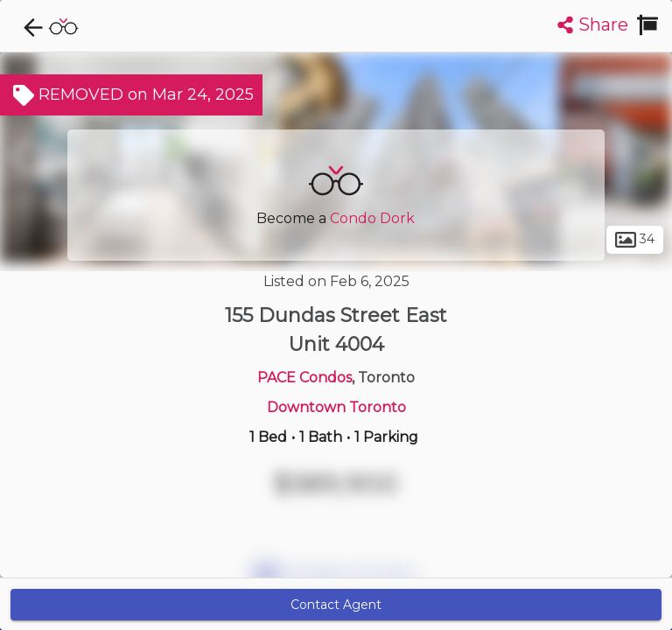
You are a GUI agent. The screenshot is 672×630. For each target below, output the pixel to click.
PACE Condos (304, 378)
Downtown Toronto (336, 407)
